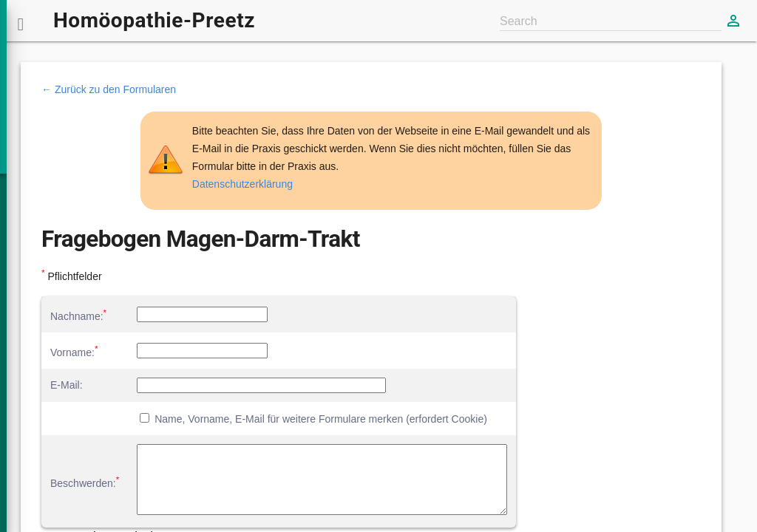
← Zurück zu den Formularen (109, 89)
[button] (21, 21)
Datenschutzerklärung (242, 184)
